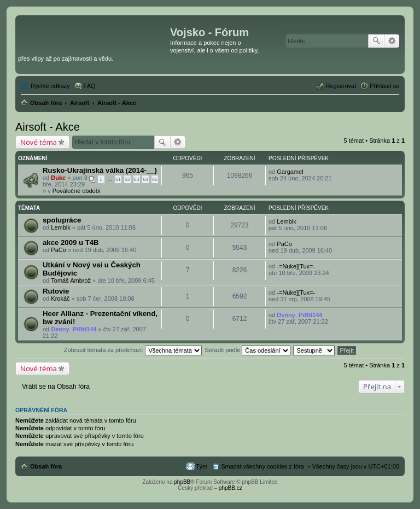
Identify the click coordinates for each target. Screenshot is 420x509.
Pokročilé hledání (392, 41)
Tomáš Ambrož (71, 280)
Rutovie (56, 291)
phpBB (182, 482)
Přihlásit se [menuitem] (384, 86)
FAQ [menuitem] (90, 86)
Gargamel (290, 172)
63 (137, 179)
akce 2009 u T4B (71, 242)
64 (145, 179)
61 (118, 179)
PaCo (59, 250)
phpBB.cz (231, 488)
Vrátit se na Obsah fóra (56, 387)
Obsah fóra (46, 466)
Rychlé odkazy (50, 86)
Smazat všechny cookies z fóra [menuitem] (262, 466)
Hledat (376, 41)
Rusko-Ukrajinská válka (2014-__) (100, 170)
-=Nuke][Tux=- (296, 266)
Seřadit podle (247, 350)
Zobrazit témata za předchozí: (133, 350)
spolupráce (62, 220)
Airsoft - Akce (48, 127)
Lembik (60, 227)
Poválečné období (77, 191)
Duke (58, 178)
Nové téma (39, 142)
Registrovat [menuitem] (341, 86)
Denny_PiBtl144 (74, 329)
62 (127, 179)
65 (155, 179)
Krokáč (60, 299)
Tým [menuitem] (202, 466)
